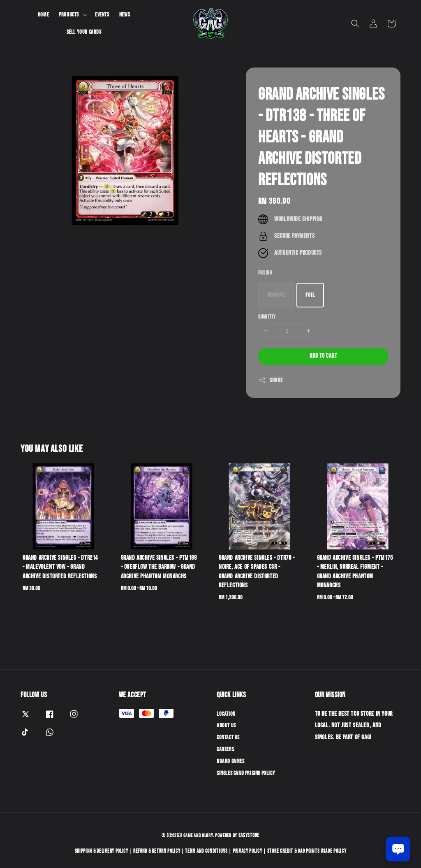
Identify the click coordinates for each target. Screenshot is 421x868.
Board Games (231, 761)
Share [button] (270, 380)
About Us (226, 725)
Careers (225, 749)
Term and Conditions (206, 851)
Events (102, 15)
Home (43, 15)
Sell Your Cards (84, 32)
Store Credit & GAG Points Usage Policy (307, 851)
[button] (355, 23)
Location (226, 714)
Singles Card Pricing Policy (246, 773)
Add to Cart (323, 356)
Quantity (267, 317)
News (125, 15)
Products (69, 15)
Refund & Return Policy (157, 851)
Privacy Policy (248, 851)
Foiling (265, 273)
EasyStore (249, 835)
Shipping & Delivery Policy (102, 851)
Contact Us (228, 737)
